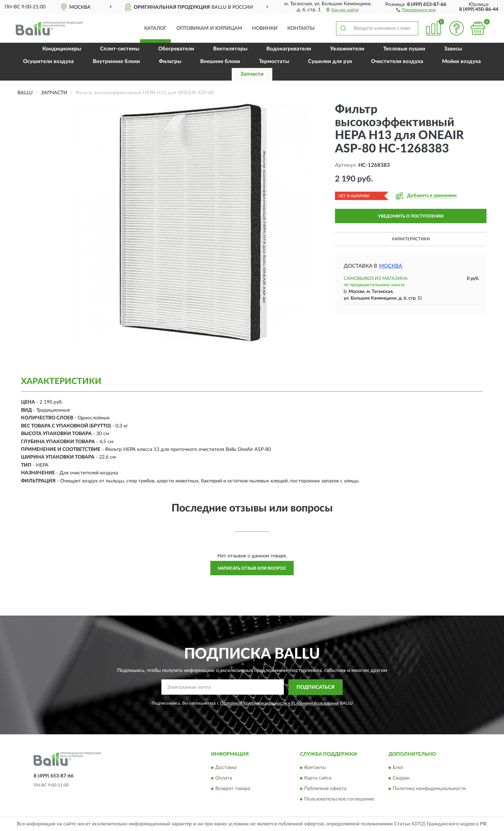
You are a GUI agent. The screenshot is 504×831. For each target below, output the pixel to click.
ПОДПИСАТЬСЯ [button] (316, 687)
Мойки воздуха (461, 61)
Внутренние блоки (116, 61)
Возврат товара (233, 789)
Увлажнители (347, 49)
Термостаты (274, 61)
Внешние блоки (220, 61)
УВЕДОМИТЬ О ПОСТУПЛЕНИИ (411, 216)
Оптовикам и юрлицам (209, 28)
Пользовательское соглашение (339, 799)
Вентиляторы (230, 49)
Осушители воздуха (48, 61)
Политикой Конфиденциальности (253, 703)
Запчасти (252, 74)
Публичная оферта (325, 789)
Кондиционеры (62, 49)
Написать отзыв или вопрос (252, 568)
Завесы (453, 49)
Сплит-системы (120, 49)
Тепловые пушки (404, 49)
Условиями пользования (315, 703)
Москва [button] (391, 266)
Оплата (224, 778)
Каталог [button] (155, 28)
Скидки (401, 778)
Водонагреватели (289, 49)
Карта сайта (318, 778)
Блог (398, 768)
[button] (416, 9)
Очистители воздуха (397, 61)
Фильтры (170, 61)
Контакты (301, 28)
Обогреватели (176, 49)
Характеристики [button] (411, 239)
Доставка (226, 768)
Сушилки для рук (330, 61)
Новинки (265, 28)
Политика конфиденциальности (429, 789)
